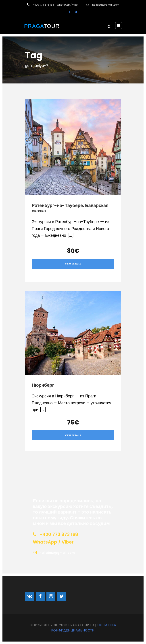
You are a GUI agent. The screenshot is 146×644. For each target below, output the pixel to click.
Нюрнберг (43, 385)
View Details (73, 264)
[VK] (29, 596)
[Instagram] (51, 596)
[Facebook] (40, 596)
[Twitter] (62, 596)
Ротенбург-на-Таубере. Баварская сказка (70, 208)
